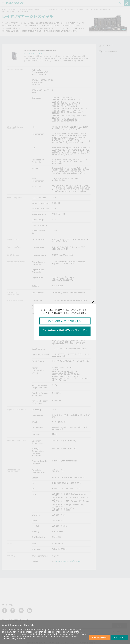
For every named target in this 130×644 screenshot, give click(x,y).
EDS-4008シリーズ (104, 9)
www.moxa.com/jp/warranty (69, 561)
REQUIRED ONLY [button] (100, 637)
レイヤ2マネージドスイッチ (81, 9)
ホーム (5, 9)
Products (15, 9)
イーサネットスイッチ (58, 9)
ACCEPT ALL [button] (119, 637)
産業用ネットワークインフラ (34, 9)
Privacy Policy (9, 639)
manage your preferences (73, 634)
